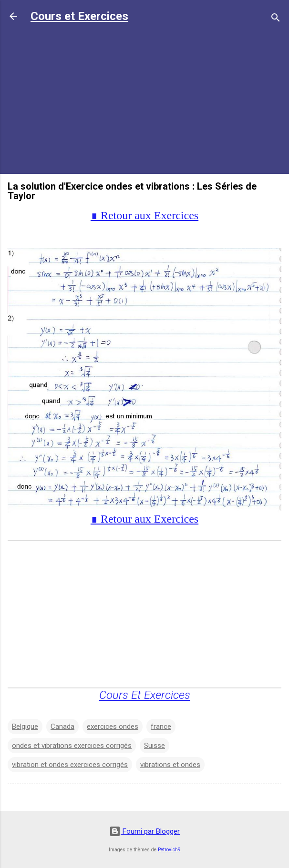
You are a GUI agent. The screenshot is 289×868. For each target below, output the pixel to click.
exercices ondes (113, 727)
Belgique (25, 727)
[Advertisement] (144, 100)
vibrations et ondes (170, 765)
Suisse (155, 746)
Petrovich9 (169, 850)
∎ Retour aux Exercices (144, 215)
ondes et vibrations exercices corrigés (72, 746)
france (161, 727)
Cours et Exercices (79, 16)
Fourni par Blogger (144, 831)
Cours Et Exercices (145, 695)
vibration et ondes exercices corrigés (70, 765)
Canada (62, 727)
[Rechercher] (276, 19)
